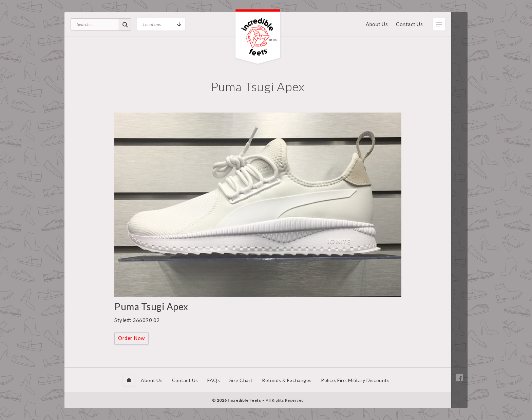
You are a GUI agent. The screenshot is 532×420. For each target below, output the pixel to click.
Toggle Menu (439, 24)
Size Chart (241, 380)
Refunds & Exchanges (287, 380)
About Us (377, 24)
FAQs (214, 380)
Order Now (131, 338)
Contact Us (409, 24)
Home (129, 380)
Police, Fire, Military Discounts (355, 380)
